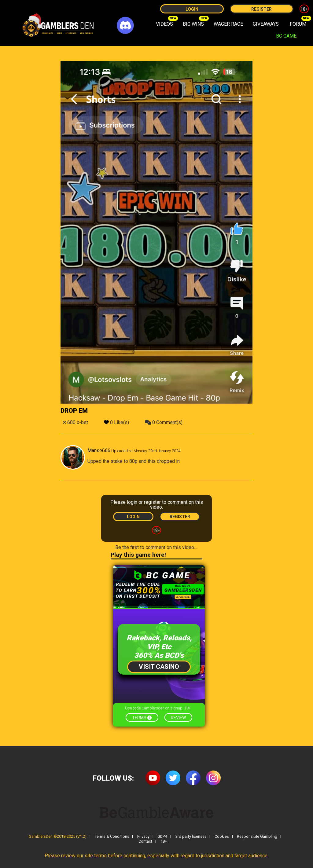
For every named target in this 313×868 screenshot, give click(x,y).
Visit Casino (159, 667)
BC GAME (286, 36)
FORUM (298, 24)
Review (178, 718)
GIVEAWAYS (266, 24)
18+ (304, 9)
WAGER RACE (228, 24)
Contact (145, 842)
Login (192, 9)
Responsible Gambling (257, 837)
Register (261, 9)
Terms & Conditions (112, 837)
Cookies (222, 837)
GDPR (162, 837)
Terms (142, 718)
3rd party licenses (191, 837)
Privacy (143, 837)
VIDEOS (164, 24)
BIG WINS (193, 24)
